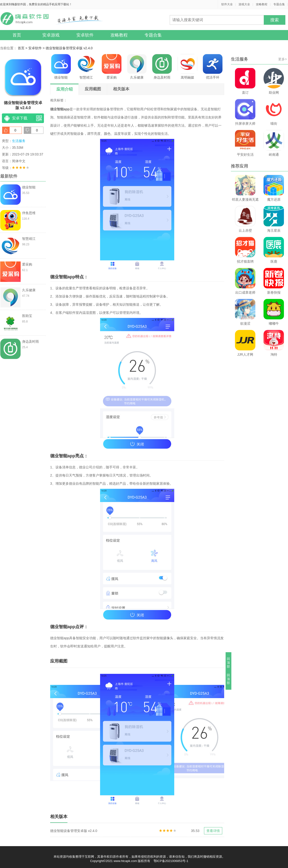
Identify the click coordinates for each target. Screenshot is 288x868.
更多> (282, 59)
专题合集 (279, 4)
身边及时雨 (162, 67)
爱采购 (112, 67)
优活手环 (213, 67)
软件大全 (227, 4)
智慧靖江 (86, 67)
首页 (17, 35)
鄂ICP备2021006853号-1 (171, 861)
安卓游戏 (51, 35)
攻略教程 (262, 4)
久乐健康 (137, 67)
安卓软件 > (37, 48)
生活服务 (19, 141)
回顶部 (229, 663)
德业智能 (61, 67)
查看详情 (213, 831)
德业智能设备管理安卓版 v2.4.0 (69, 48)
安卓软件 (85, 35)
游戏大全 (244, 4)
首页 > (23, 48)
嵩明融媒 (187, 67)
